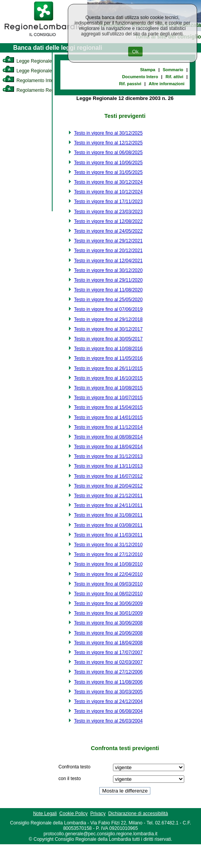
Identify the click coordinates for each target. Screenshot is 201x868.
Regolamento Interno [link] (31, 81)
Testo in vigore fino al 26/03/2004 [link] (108, 721)
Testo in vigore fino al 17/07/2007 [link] (108, 652)
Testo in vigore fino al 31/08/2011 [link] (108, 515)
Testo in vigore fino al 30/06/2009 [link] (108, 603)
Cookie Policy (73, 814)
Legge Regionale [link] (27, 61)
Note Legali (45, 814)
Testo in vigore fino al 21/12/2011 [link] (108, 496)
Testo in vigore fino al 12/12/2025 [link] (108, 143)
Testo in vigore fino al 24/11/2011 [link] (108, 505)
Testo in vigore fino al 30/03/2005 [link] (108, 692)
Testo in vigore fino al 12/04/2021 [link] (108, 261)
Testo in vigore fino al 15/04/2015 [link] (108, 407)
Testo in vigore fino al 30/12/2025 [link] (108, 133)
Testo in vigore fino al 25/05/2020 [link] (108, 300)
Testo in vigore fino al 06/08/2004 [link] (108, 711)
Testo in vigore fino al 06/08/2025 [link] (108, 153)
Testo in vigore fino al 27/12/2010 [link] (108, 554)
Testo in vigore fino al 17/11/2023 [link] (108, 202)
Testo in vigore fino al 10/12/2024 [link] (108, 192)
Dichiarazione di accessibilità (138, 814)
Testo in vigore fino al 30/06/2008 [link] (108, 623)
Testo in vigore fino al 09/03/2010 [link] (108, 584)
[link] (44, 37)
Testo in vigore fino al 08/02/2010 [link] (108, 594)
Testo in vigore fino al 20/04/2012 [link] (108, 486)
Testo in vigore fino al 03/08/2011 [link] (108, 525)
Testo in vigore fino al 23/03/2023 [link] (108, 212)
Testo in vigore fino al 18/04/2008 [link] (108, 643)
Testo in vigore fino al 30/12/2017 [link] (108, 329)
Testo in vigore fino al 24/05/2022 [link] (108, 231)
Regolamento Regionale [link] (34, 90)
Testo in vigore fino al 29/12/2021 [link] (108, 241)
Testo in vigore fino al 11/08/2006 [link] (108, 682)
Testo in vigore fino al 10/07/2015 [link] (108, 398)
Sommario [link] (173, 70)
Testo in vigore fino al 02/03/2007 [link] (108, 662)
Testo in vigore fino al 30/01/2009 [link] (108, 613)
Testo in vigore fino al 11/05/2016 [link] (108, 358)
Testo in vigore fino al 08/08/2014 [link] (108, 437)
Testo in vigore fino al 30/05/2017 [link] (108, 339)
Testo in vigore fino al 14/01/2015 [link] (108, 417)
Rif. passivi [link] (130, 84)
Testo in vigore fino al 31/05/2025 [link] (108, 172)
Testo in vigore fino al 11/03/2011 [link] (108, 535)
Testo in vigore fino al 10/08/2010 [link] (108, 564)
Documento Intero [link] (140, 77)
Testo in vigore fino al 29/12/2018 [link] (108, 319)
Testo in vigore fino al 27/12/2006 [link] (108, 672)
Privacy (98, 814)
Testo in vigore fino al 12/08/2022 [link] (108, 221)
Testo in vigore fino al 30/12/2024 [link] (108, 182)
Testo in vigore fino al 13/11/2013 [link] (108, 466)
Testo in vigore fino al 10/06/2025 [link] (108, 163)
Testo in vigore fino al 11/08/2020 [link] (108, 290)
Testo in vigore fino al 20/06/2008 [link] (108, 633)
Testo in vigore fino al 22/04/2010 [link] (108, 574)
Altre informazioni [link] (167, 84)
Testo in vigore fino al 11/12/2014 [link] (108, 427)
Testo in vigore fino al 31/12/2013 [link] (108, 456)
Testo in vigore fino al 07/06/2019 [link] (108, 309)
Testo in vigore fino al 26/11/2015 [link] (108, 368)
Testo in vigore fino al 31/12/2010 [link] (108, 545)
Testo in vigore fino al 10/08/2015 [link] (108, 388)
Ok (135, 52)
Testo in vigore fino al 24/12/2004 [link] (108, 701)
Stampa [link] (148, 70)
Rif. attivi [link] (175, 77)
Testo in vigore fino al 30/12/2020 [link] (108, 270)
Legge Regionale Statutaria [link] (38, 71)
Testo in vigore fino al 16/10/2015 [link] (108, 378)
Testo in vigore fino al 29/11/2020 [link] (108, 280)
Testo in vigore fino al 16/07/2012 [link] (108, 476)
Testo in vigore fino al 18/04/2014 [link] (108, 447)
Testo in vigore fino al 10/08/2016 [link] (108, 349)
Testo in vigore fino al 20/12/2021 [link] (108, 251)
